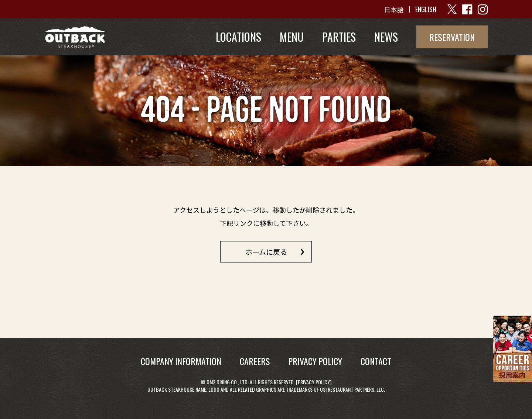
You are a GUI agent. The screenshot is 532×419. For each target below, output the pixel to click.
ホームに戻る (266, 251)
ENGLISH (426, 9)
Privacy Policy (314, 382)
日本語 (394, 9)
